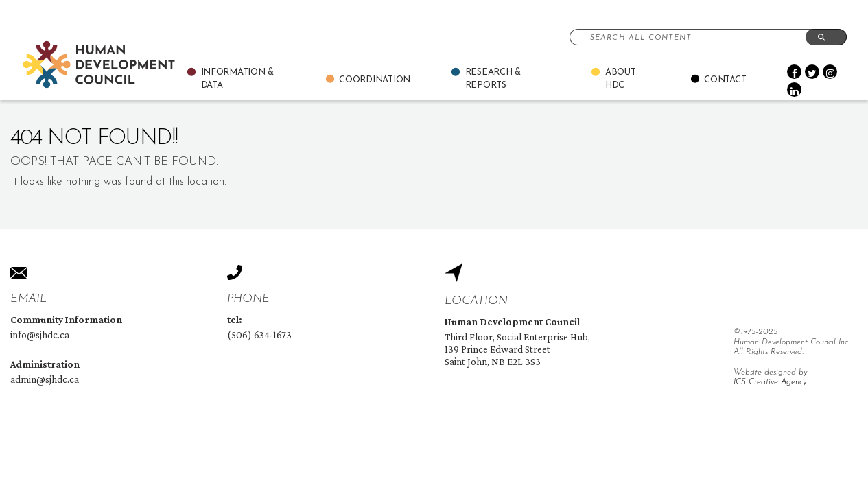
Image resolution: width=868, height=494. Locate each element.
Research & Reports (493, 79)
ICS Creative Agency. (771, 382)
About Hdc (621, 79)
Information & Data (238, 79)
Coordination (375, 80)
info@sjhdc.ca (40, 335)
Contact (725, 80)
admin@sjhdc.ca (45, 379)
